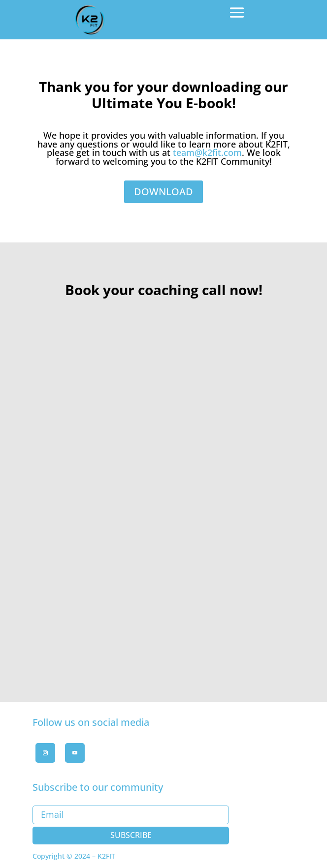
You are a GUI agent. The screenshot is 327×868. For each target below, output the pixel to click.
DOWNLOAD (163, 192)
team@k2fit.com (207, 152)
